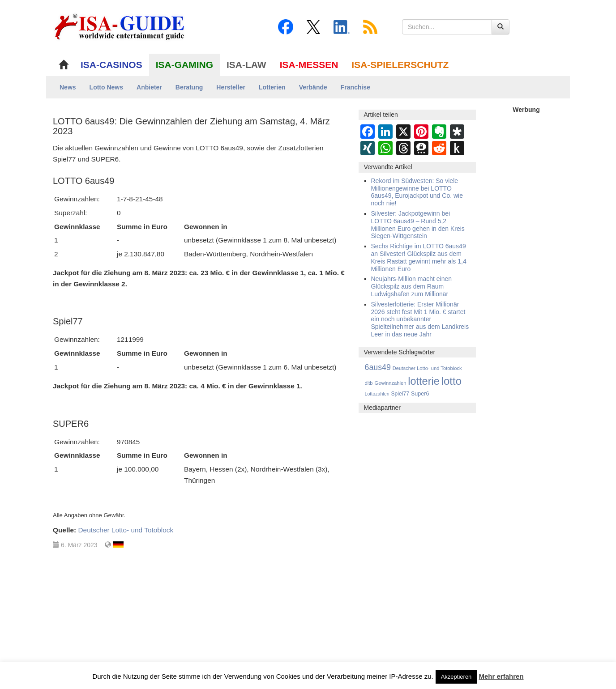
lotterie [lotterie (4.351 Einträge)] (423, 381)
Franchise (355, 87)
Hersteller (231, 87)
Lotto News (106, 87)
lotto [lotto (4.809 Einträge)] (451, 381)
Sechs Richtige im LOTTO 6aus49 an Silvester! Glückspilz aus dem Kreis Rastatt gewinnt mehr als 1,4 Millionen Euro (419, 257)
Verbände (313, 87)
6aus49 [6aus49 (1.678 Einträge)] (378, 367)
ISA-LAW (246, 65)
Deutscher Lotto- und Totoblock (126, 530)
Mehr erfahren (501, 676)
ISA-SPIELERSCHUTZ (400, 65)
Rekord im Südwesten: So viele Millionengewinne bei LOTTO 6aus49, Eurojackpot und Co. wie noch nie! (417, 192)
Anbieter (149, 87)
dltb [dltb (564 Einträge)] (369, 383)
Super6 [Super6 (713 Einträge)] (420, 394)
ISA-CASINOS (111, 65)
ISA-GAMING (184, 65)
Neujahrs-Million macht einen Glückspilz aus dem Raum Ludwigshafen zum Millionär (412, 286)
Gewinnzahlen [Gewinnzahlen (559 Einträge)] (390, 383)
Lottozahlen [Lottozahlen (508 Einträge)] (377, 394)
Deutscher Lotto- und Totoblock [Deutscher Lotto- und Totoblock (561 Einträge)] (427, 368)
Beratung (189, 87)
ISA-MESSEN (309, 65)
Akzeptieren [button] (456, 677)
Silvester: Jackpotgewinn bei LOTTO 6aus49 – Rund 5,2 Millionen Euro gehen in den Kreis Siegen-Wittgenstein (418, 225)
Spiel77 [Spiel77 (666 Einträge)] (400, 394)
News (68, 87)
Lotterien (272, 87)
